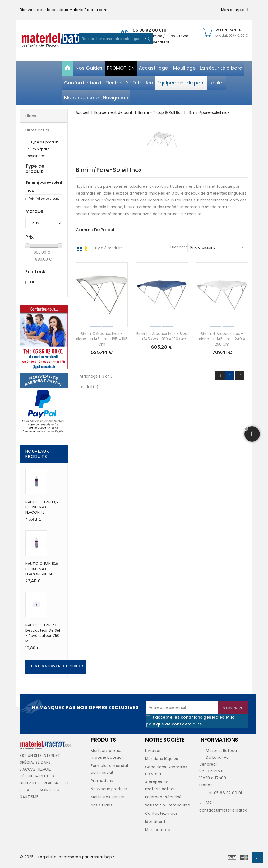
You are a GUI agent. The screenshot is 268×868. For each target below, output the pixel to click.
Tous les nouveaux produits (56, 666)
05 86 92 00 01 (149, 30)
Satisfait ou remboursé (168, 805)
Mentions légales (162, 759)
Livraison (154, 751)
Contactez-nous (161, 813)
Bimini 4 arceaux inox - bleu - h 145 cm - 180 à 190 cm (162, 336)
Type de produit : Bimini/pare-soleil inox (43, 149)
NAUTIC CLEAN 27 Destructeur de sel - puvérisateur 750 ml (43, 633)
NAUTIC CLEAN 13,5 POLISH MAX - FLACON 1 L (42, 507)
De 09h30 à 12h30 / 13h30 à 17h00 (160, 36)
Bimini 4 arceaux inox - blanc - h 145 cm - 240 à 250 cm (222, 339)
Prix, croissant (218, 247)
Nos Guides (101, 805)
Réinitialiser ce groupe (44, 199)
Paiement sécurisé (163, 797)
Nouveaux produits (109, 789)
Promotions (102, 781)
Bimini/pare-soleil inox (44, 186)
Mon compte (158, 830)
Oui (33, 282)
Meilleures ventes (108, 797)
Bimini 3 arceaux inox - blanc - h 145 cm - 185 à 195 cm (102, 339)
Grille (80, 248)
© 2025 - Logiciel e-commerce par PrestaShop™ (67, 857)
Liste (88, 248)
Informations (219, 740)
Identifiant (155, 822)
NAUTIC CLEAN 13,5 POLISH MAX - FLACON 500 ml (42, 569)
